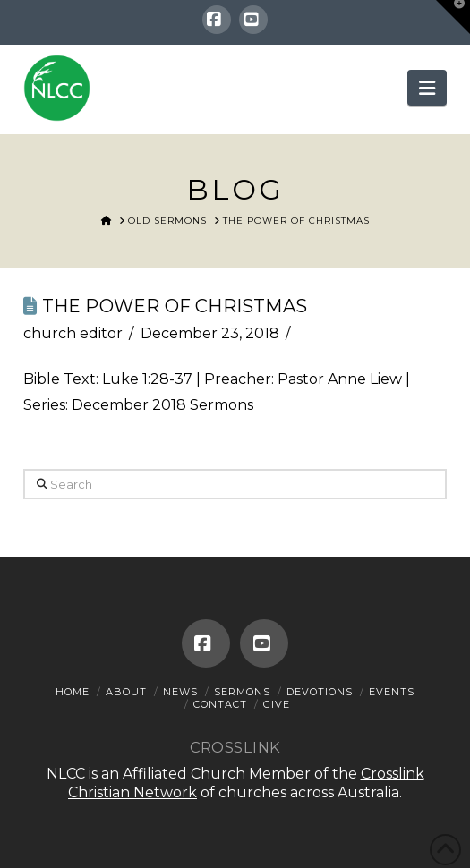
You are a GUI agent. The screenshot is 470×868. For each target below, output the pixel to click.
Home (73, 692)
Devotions (320, 692)
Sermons (242, 692)
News (180, 692)
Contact (220, 704)
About (126, 692)
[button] (427, 88)
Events (392, 692)
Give (277, 704)
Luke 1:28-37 (147, 379)
